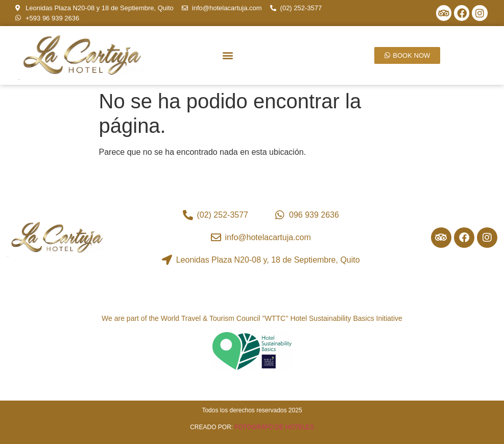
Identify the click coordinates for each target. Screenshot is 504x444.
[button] (228, 55)
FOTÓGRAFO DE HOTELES (274, 427)
